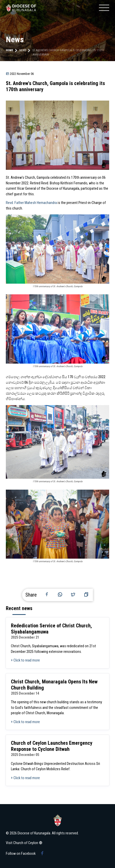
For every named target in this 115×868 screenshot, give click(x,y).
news (23, 50)
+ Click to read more (25, 660)
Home (10, 50)
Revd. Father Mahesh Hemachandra (31, 203)
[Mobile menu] (104, 8)
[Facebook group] (42, 854)
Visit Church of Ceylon (24, 843)
